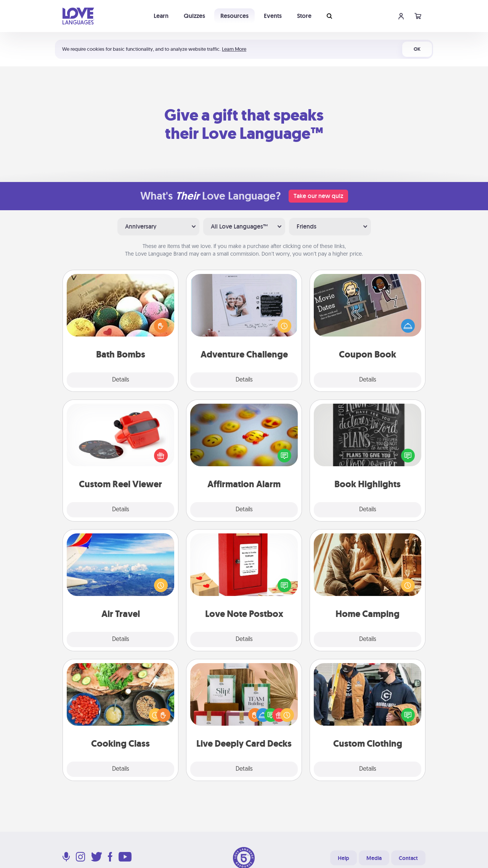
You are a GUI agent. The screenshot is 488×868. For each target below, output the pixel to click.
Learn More (234, 49)
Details (121, 380)
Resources (234, 16)
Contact (408, 858)
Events (273, 16)
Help (344, 858)
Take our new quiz (318, 196)
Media (374, 858)
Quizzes (194, 16)
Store (304, 16)
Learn (161, 16)
